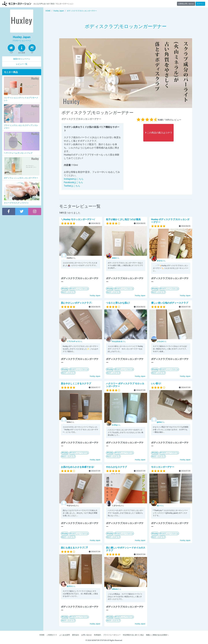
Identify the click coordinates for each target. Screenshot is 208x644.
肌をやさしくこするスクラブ (76, 384)
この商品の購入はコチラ (159, 133)
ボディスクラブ (69, 292)
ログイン (200, 4)
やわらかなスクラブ (116, 467)
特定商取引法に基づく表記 (133, 635)
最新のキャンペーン (22, 59)
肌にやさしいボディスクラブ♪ (77, 303)
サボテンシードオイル (80, 289)
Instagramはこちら (74, 179)
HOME (42, 635)
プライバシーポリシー (112, 635)
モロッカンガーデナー (163, 467)
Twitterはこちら (72, 186)
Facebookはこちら (73, 182)
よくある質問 (65, 635)
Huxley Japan (95, 296)
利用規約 (97, 635)
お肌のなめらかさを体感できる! (77, 467)
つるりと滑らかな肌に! (118, 303)
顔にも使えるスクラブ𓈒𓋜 (74, 548)
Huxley (65, 289)
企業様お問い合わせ (186, 4)
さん (116, 258)
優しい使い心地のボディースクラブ (170, 303)
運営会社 (76, 635)
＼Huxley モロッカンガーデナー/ (78, 219)
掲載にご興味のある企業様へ (157, 635)
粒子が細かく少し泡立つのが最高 (123, 219)
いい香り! (156, 384)
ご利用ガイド (52, 635)
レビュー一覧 (22, 64)
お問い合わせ (87, 635)
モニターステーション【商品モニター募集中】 (17, 4)
